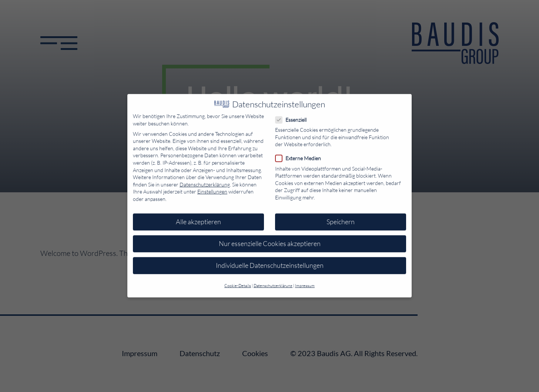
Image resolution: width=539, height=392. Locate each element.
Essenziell (293, 116)
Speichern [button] (341, 218)
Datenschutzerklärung (205, 181)
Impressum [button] (305, 282)
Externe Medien (300, 154)
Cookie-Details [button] (238, 282)
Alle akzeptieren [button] (198, 218)
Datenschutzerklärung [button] (273, 282)
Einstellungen (212, 188)
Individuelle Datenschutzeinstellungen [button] (270, 261)
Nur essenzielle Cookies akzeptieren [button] (270, 240)
